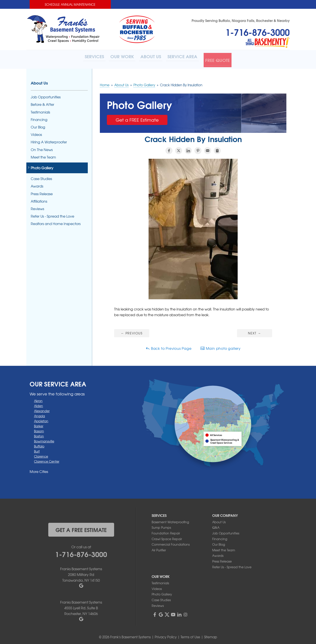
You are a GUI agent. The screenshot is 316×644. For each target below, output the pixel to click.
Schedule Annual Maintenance (70, 4)
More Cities (39, 470)
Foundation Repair (166, 531)
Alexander (42, 409)
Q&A (216, 526)
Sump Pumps (161, 526)
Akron (38, 399)
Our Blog (38, 125)
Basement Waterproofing (170, 520)
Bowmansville (44, 439)
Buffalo (39, 444)
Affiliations (39, 199)
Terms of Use (190, 635)
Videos (36, 133)
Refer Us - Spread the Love (52, 214)
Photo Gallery (42, 166)
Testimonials (40, 110)
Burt (37, 449)
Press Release (42, 192)
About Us (39, 81)
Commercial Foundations (171, 543)
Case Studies (41, 177)
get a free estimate (81, 528)
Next (254, 331)
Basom (39, 429)
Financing (39, 118)
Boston (39, 434)
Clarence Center (47, 460)
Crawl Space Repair (167, 537)
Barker (39, 424)
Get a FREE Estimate (137, 118)
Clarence (41, 455)
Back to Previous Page (169, 346)
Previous (132, 331)
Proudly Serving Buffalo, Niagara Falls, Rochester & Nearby (241, 20)
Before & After (42, 103)
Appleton (41, 419)
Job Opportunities (46, 95)
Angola (39, 414)
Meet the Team (43, 155)
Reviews (37, 207)
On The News (42, 148)
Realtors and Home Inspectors (56, 222)
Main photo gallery (221, 346)
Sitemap (211, 635)
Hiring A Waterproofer (49, 140)
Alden (39, 404)
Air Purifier (159, 548)
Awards (37, 185)
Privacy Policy (166, 635)
